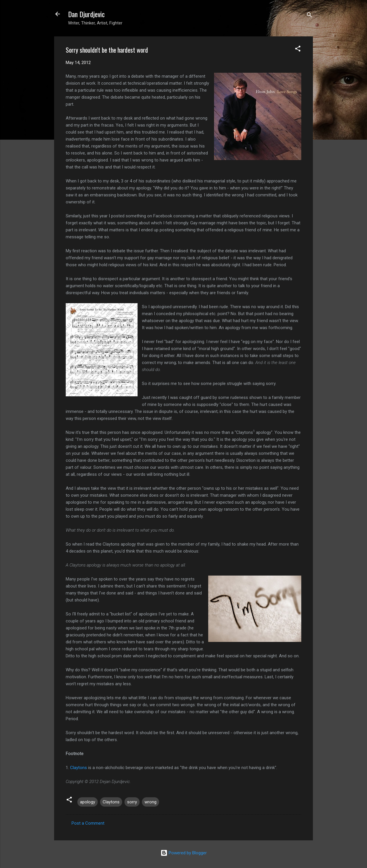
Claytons (79, 768)
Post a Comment (88, 823)
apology (88, 802)
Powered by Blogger (184, 853)
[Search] (309, 16)
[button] (298, 50)
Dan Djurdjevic (86, 14)
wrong (150, 802)
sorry (132, 802)
